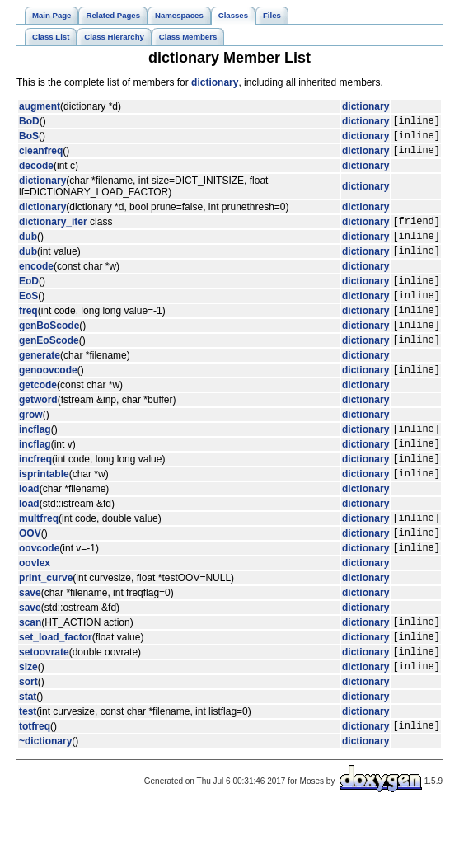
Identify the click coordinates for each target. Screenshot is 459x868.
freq (28, 332)
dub (28, 248)
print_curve (46, 625)
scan (30, 671)
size (28, 723)
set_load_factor (56, 688)
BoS (29, 140)
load (29, 528)
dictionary (215, 82)
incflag (35, 461)
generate (40, 382)
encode (36, 281)
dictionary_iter (53, 231)
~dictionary (45, 800)
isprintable (44, 513)
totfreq (35, 785)
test (28, 768)
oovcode (39, 594)
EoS (28, 315)
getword (38, 429)
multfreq (39, 560)
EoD (29, 298)
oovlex (35, 610)
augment (40, 106)
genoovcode (48, 399)
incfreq (35, 495)
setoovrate (44, 706)
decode (36, 173)
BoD (29, 123)
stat (28, 753)
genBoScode (49, 350)
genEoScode (49, 367)
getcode (38, 415)
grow (31, 444)
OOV (30, 577)
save (30, 640)
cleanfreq (41, 157)
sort (28, 739)
